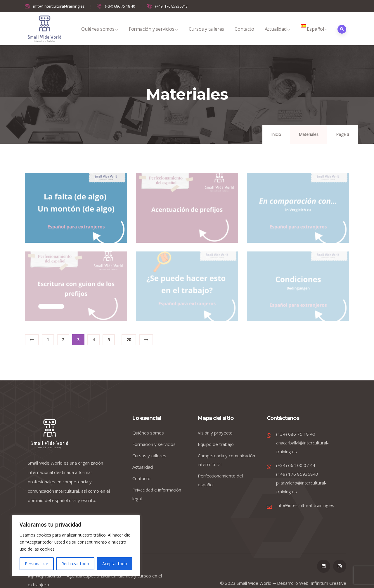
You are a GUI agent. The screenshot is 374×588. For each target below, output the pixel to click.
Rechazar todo (75, 564)
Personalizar (37, 564)
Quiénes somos (100, 35)
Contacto (244, 35)
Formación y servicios (154, 35)
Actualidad (278, 35)
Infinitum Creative (328, 583)
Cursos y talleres (207, 35)
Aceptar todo (115, 564)
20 (129, 340)
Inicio (276, 134)
